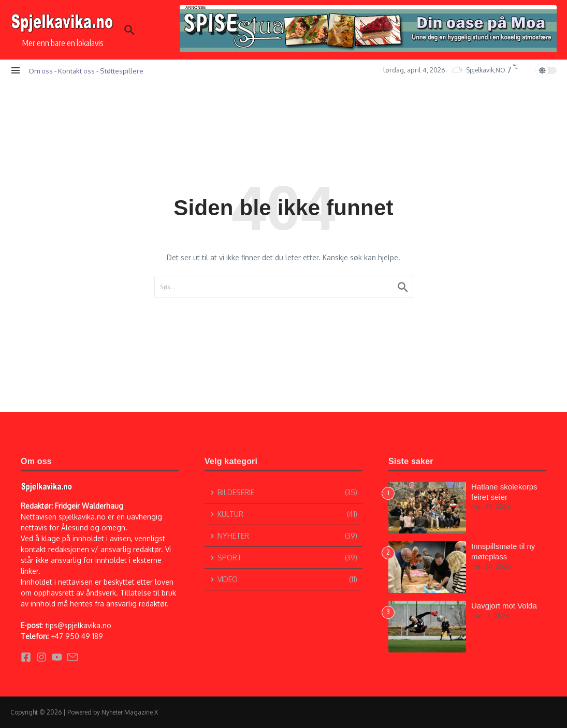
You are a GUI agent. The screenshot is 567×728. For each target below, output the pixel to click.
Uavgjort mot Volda (504, 606)
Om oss (41, 71)
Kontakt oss (76, 71)
